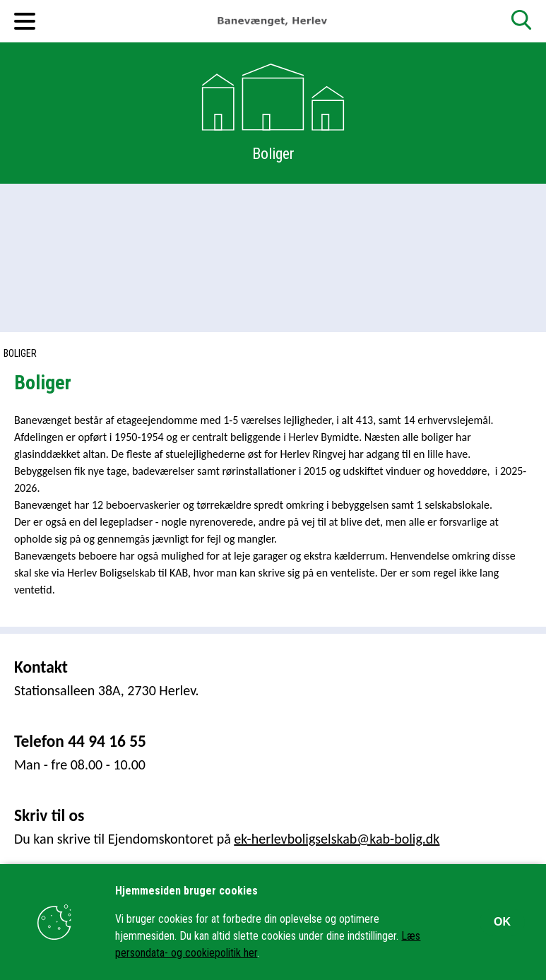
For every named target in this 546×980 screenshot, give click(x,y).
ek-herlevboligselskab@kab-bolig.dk (337, 839)
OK (502, 922)
